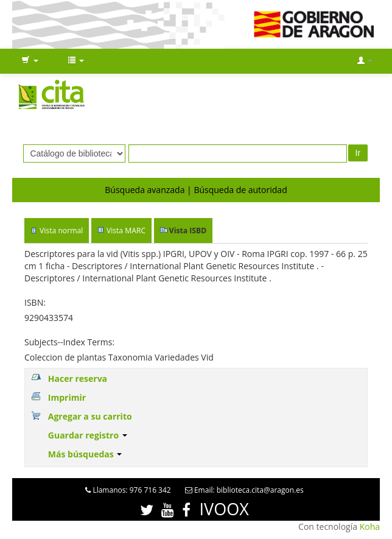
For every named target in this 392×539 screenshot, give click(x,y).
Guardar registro (88, 435)
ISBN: (35, 302)
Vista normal (61, 231)
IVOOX (224, 509)
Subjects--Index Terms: (69, 342)
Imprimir (67, 397)
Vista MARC (126, 231)
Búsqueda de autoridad (240, 190)
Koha (370, 527)
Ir (358, 153)
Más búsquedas (85, 454)
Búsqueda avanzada (145, 190)
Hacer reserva (78, 379)
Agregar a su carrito (90, 416)
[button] (30, 61)
